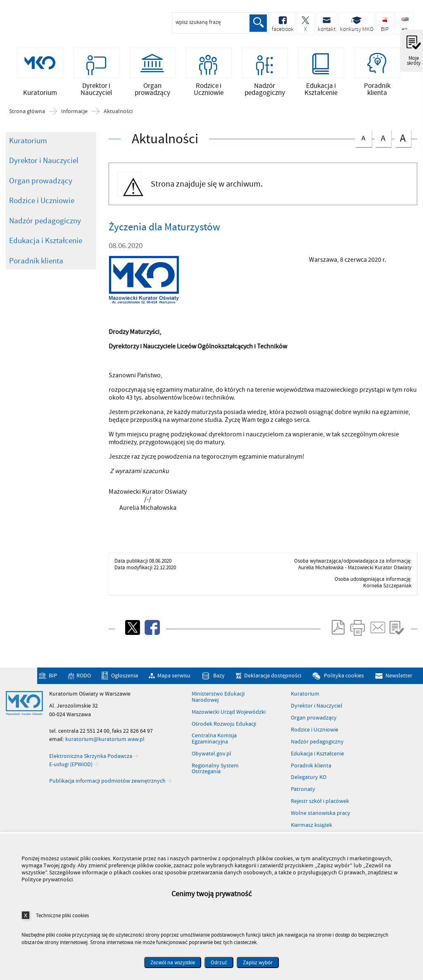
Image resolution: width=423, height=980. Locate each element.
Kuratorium (28, 145)
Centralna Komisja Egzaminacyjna (214, 744)
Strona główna (27, 116)
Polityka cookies (344, 680)
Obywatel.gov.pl (211, 758)
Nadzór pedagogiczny (45, 225)
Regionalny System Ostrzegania (215, 773)
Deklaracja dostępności (273, 680)
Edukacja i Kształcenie (46, 245)
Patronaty (303, 794)
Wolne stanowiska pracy (321, 818)
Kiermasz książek (311, 830)
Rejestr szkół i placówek (320, 806)
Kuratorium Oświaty (50, 24)
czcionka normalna (363, 141)
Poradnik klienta (36, 265)
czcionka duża (403, 143)
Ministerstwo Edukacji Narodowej (218, 702)
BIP (53, 680)
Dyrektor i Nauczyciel (44, 165)
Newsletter (399, 680)
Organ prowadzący (41, 185)
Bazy (219, 680)
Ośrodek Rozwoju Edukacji (224, 729)
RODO (84, 680)
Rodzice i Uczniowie (42, 205)
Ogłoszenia (125, 680)
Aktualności (118, 116)
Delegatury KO (309, 782)
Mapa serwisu (174, 680)
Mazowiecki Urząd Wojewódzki (229, 717)
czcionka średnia (383, 142)
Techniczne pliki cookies (62, 915)
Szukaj (258, 23)
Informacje (74, 116)
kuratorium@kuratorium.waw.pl (105, 744)
